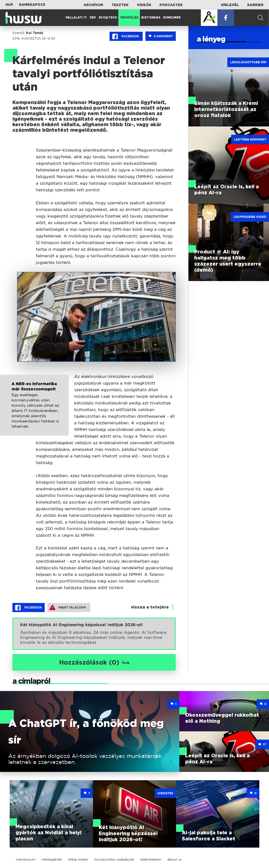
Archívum (93, 5)
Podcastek (171, 5)
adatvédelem (151, 859)
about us (175, 859)
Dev (93, 18)
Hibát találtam (68, 607)
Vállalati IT (76, 18)
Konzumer (172, 18)
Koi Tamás (35, 33)
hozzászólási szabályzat (114, 859)
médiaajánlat (52, 859)
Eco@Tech (108, 18)
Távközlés (129, 18)
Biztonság (151, 18)
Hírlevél (230, 5)
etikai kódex (78, 859)
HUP (9, 5)
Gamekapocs (32, 5)
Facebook (126, 36)
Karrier (255, 5)
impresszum (26, 859)
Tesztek (120, 5)
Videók (144, 5)
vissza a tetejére (150, 607)
